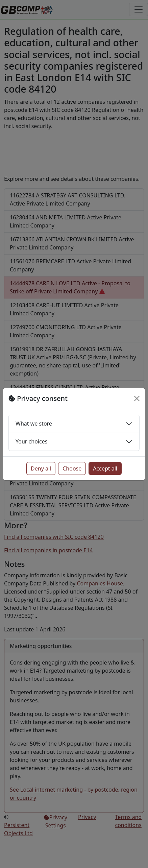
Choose (72, 468)
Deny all (41, 468)
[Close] (137, 399)
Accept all (105, 468)
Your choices (31, 441)
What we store (34, 424)
